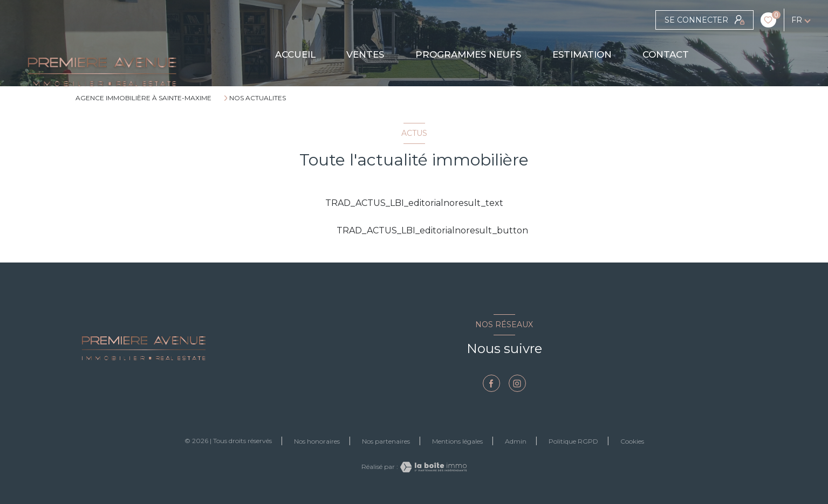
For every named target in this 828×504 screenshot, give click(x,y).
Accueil (295, 54)
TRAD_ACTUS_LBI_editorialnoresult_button (414, 230)
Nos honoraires (317, 441)
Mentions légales (457, 441)
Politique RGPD (573, 441)
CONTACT (666, 54)
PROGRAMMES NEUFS (468, 54)
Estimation (582, 54)
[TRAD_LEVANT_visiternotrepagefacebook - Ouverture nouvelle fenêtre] (491, 383)
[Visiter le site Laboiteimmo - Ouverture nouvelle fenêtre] (433, 467)
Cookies (632, 441)
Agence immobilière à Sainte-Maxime (143, 98)
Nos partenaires (386, 441)
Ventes (366, 54)
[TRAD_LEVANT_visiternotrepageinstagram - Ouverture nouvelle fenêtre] (517, 383)
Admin (516, 441)
